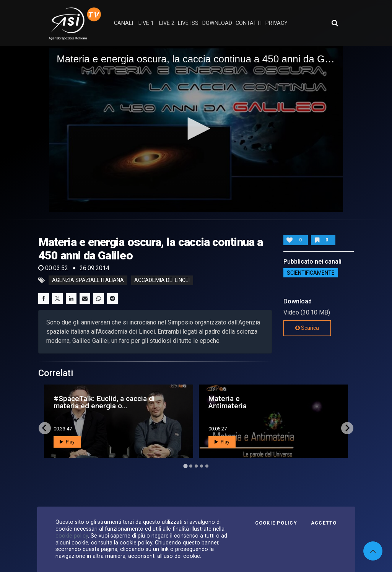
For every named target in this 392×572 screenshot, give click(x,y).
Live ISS (188, 23)
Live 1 (146, 23)
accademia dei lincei (162, 280)
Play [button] (67, 442)
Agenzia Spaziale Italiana (88, 280)
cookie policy (72, 536)
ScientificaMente (311, 273)
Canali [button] (124, 23)
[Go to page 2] (191, 466)
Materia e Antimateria (228, 402)
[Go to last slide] (45, 428)
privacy (277, 23)
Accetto (324, 523)
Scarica (307, 328)
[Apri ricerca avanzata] (335, 23)
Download (217, 23)
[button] (196, 129)
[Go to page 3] (196, 466)
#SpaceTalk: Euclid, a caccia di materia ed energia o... (104, 402)
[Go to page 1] (185, 466)
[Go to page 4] (202, 466)
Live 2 (167, 23)
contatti (249, 23)
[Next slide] (347, 428)
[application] (196, 129)
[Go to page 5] (207, 466)
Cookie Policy (276, 523)
